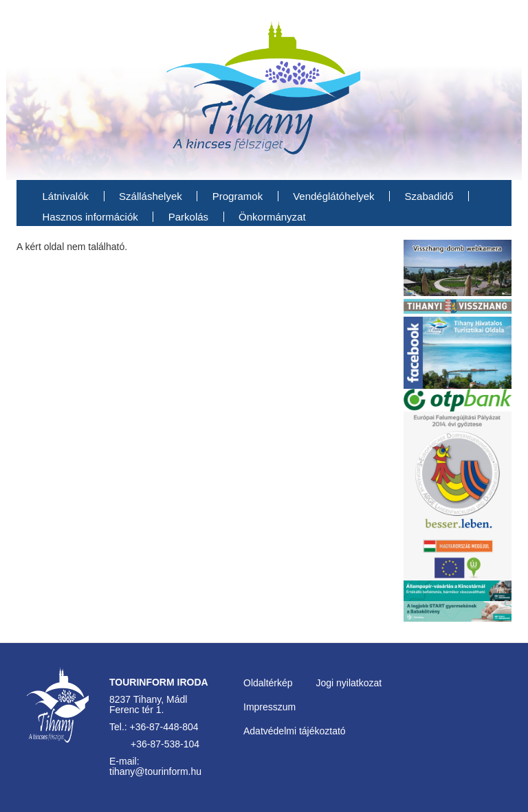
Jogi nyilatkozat (349, 683)
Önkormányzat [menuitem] (272, 217)
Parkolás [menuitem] (188, 217)
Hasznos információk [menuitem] (90, 217)
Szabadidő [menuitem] (429, 196)
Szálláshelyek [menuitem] (151, 196)
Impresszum (269, 707)
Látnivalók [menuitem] (66, 196)
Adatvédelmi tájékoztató (295, 731)
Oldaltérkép (268, 683)
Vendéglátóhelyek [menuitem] (333, 196)
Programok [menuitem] (238, 196)
